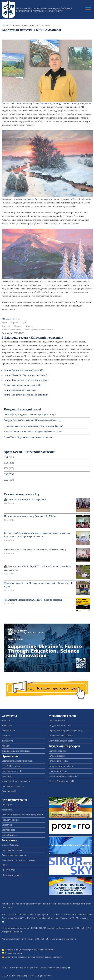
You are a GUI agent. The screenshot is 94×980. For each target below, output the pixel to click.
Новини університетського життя (39, 330)
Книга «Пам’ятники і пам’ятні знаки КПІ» (24, 370)
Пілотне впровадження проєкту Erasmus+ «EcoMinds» (30, 516)
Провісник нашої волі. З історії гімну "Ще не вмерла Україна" (34, 426)
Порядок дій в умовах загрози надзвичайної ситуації (30, 950)
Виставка (6, 326)
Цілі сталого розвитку (12, 875)
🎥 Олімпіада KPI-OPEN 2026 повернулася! (25, 500)
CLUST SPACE (9, 870)
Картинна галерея (19, 323)
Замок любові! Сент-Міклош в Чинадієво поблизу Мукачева (33, 432)
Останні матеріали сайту (22, 494)
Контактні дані (9, 915)
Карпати (18, 326)
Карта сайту (70, 915)
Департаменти (8, 731)
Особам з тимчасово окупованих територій (22, 815)
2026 (6, 457)
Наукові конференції (59, 761)
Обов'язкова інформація (29, 915)
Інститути (6, 736)
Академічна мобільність (60, 726)
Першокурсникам (10, 820)
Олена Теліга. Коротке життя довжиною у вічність (28, 437)
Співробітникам (9, 835)
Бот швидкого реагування (64, 939)
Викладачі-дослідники (12, 850)
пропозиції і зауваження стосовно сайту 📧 (50, 968)
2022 (6, 480)
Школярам (7, 805)
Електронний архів (58, 771)
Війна (4, 865)
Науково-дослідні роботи (61, 766)
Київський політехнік (12, 330)
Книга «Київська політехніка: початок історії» (26, 380)
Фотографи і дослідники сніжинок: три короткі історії (30, 415)
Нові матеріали (85, 915)
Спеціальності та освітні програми (18, 860)
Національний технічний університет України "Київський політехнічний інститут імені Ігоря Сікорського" (44, 10)
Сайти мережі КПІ (58, 751)
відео (72, 302)
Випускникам (8, 830)
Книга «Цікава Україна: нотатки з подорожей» (26, 375)
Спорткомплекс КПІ (11, 771)
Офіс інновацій (9, 791)
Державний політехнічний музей (17, 761)
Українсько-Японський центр (16, 781)
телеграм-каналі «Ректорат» (49, 957)
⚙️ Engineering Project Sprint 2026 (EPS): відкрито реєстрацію (34, 600)
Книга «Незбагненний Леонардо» (20, 390)
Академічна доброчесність (14, 855)
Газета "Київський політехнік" (63, 776)
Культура (30, 326)
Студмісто (6, 776)
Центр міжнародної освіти (61, 741)
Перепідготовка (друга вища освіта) (66, 731)
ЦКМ (5, 323)
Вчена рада (7, 726)
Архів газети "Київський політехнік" (31, 452)
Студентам (7, 825)
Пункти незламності (15, 953)
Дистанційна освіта (58, 721)
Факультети (7, 741)
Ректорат (6, 721)
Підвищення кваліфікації (61, 736)
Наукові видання (57, 756)
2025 (6, 463)
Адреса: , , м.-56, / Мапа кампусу (46, 918)
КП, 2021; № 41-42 (11, 319)
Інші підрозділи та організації (16, 751)
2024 (6, 468)
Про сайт (58, 915)
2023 (6, 474)
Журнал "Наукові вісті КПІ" (62, 781)
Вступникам (7, 810)
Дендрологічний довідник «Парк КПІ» (22, 385)
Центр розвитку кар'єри (13, 786)
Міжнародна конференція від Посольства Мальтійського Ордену (35, 550)
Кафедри (6, 746)
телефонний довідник (12, 932)
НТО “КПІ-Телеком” (11, 766)
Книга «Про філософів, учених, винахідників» (26, 395)
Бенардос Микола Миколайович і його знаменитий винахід (32, 420)
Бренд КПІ (47, 915)
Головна (5, 25)
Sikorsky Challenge (10, 845)
